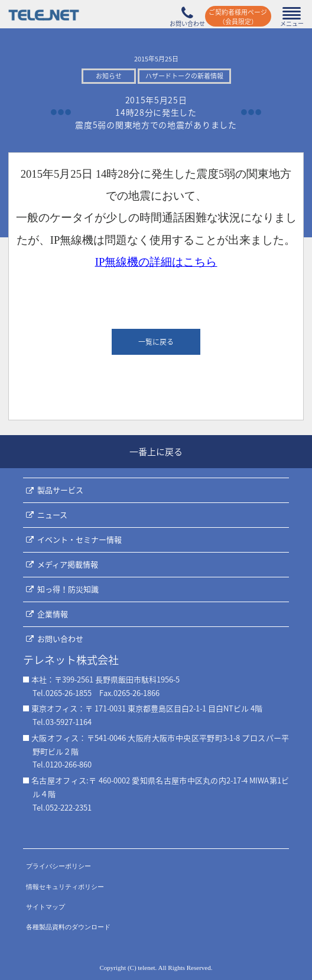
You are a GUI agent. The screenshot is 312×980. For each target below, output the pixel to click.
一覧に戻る (156, 342)
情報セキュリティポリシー (65, 887)
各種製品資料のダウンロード (68, 927)
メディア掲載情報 (68, 564)
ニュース (52, 514)
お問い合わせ (60, 638)
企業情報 (53, 614)
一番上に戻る (156, 452)
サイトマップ (45, 907)
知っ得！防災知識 (68, 589)
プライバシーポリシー (58, 866)
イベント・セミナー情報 (79, 539)
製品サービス (60, 490)
